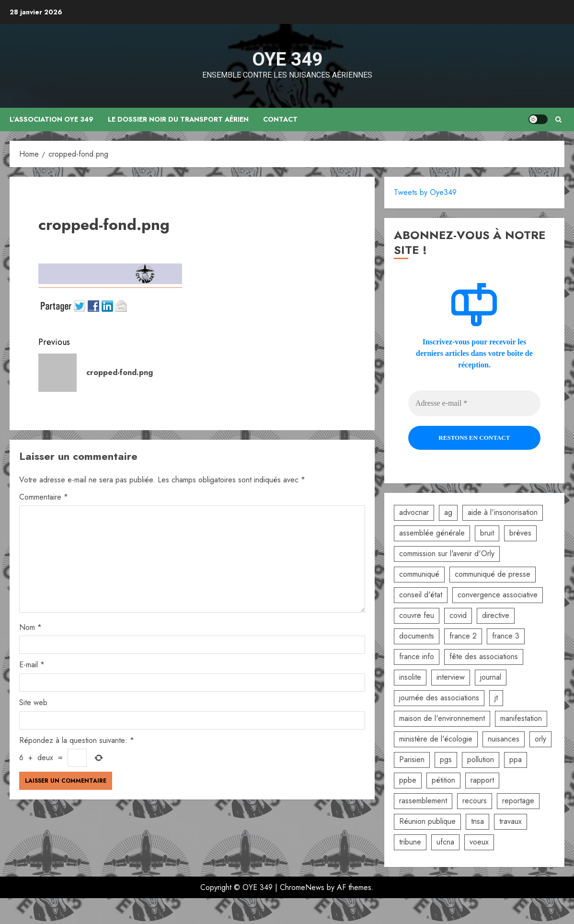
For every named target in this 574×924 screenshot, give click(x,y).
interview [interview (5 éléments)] (451, 677)
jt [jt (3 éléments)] (496, 698)
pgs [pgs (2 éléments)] (446, 759)
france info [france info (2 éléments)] (417, 656)
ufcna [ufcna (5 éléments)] (445, 842)
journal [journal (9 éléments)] (491, 677)
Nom (30, 627)
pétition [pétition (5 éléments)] (443, 780)
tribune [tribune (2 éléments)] (410, 842)
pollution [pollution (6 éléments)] (481, 759)
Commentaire (44, 497)
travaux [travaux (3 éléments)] (511, 821)
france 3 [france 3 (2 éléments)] (506, 636)
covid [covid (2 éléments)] (458, 615)
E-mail (32, 665)
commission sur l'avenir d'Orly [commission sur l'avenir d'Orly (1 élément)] (447, 553)
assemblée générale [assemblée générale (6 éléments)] (432, 533)
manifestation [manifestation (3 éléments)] (521, 718)
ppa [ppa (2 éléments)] (516, 759)
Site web (33, 702)
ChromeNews (302, 887)
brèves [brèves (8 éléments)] (520, 533)
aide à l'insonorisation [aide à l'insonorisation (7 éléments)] (503, 512)
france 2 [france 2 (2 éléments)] (463, 636)
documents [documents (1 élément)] (417, 636)
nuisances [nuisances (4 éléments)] (504, 739)
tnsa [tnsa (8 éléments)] (477, 821)
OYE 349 (287, 59)
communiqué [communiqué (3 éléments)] (419, 574)
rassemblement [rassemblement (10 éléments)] (423, 801)
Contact (281, 119)
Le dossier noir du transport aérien (179, 119)
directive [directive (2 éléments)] (496, 615)
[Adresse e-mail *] (474, 403)
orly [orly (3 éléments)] (540, 739)
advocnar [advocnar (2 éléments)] (414, 512)
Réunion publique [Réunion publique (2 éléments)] (427, 821)
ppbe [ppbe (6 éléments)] (408, 780)
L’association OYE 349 (52, 119)
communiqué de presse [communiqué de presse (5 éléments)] (493, 574)
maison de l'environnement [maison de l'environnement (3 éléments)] (442, 718)
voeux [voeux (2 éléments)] (479, 842)
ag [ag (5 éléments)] (448, 512)
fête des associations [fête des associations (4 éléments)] (484, 656)
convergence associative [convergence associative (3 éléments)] (498, 595)
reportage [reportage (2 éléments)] (518, 801)
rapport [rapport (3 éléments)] (482, 780)
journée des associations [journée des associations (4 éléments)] (439, 698)
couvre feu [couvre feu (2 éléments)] (417, 615)
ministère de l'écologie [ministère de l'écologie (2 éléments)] (436, 739)
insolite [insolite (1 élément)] (410, 677)
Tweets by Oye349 (425, 192)
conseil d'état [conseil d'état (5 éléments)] (421, 595)
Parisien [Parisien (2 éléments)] (412, 759)
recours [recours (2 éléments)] (475, 801)
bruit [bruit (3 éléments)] (487, 533)
